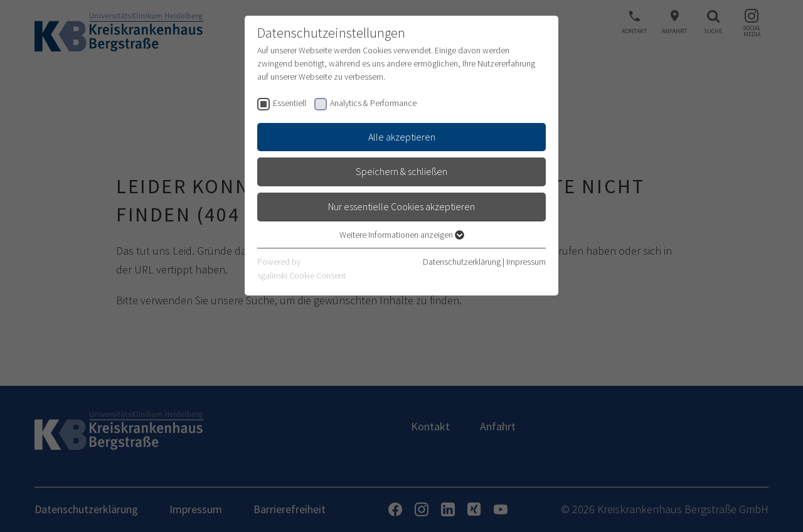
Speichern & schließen (401, 171)
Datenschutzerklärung (462, 262)
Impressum (526, 262)
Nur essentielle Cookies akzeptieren (401, 206)
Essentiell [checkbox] (290, 103)
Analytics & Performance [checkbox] (373, 103)
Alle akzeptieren (402, 137)
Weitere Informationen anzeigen (402, 235)
